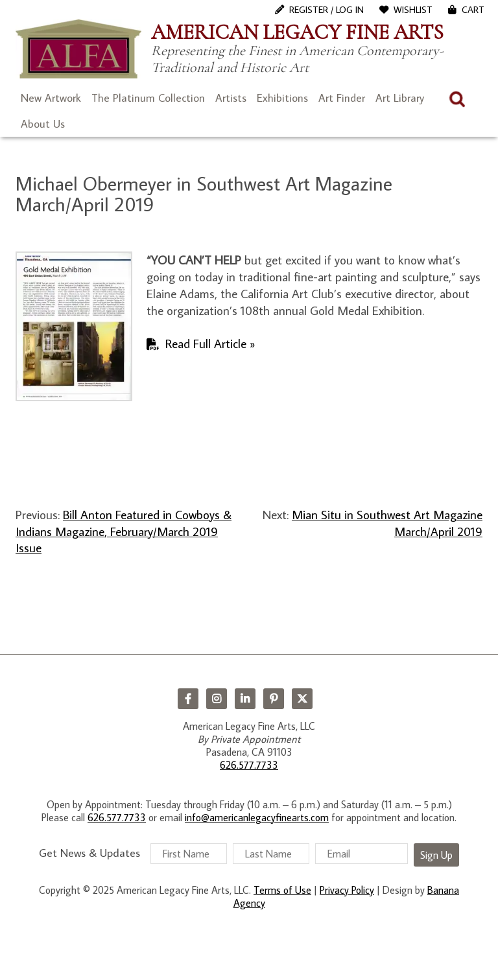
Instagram (217, 699)
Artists (231, 98)
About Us (43, 124)
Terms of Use (282, 890)
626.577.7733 (249, 765)
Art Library (400, 98)
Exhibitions (282, 98)
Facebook (188, 699)
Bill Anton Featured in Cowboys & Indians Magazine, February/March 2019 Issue (124, 531)
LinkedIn (245, 699)
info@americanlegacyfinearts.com (257, 817)
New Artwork (51, 98)
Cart (473, 10)
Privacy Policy (347, 890)
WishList (413, 10)
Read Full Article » (210, 343)
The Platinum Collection (148, 98)
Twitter (302, 699)
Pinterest (274, 699)
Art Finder (342, 98)
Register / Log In (326, 10)
